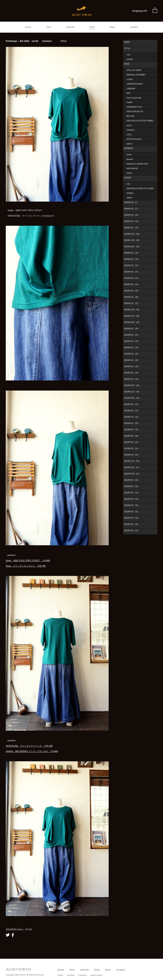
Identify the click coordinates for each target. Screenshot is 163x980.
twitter (8, 935)
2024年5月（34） (132, 354)
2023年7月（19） (132, 417)
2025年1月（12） (132, 303)
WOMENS (129, 148)
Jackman (131, 130)
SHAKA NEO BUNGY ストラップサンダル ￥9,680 (32, 751)
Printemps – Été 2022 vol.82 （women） (36, 41)
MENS (127, 64)
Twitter (60, 975)
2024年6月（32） (132, 347)
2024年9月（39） (132, 329)
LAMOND (131, 89)
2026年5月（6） (131, 202)
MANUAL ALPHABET (136, 75)
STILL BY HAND (134, 70)
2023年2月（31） (132, 448)
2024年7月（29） (132, 341)
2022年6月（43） (132, 499)
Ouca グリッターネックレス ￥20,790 (26, 566)
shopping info (140, 11)
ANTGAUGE (132, 168)
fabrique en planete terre (137, 164)
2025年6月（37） (132, 272)
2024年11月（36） (132, 316)
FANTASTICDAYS (135, 84)
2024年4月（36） (132, 360)
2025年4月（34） (132, 284)
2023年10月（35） (132, 398)
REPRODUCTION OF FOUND (140, 188)
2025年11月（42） (132, 240)
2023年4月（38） (132, 436)
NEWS (127, 42)
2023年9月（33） (132, 404)
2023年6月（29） (132, 423)
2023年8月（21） (132, 411)
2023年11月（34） (132, 392)
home (28, 27)
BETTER (131, 116)
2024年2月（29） (132, 373)
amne (129, 125)
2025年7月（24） (132, 265)
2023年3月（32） (132, 442)
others (129, 144)
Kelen (129, 155)
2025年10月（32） (132, 246)
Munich (130, 159)
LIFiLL (129, 135)
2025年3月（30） (132, 291)
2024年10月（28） (132, 322)
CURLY (130, 79)
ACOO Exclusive (134, 139)
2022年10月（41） (132, 474)
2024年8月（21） (132, 335)
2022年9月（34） (132, 480)
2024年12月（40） (132, 310)
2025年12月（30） (132, 234)
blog (92, 27)
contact (134, 27)
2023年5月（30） (132, 430)
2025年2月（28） (132, 297)
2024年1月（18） (132, 379)
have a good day (134, 98)
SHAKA (130, 193)
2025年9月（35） (132, 253)
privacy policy (96, 975)
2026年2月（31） (132, 221)
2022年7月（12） (132, 493)
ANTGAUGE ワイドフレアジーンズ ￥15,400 (29, 746)
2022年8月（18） (132, 486)
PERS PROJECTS (135, 111)
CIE (128, 184)
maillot (130, 102)
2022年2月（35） (132, 524)
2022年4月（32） (132, 512)
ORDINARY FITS (134, 107)
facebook (13, 935)
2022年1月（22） (132, 530)
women (70, 27)
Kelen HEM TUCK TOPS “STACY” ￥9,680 (28, 561)
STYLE (127, 48)
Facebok (71, 975)
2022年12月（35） (132, 461)
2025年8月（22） (132, 259)
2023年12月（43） (132, 385)
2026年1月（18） (132, 228)
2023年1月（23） (132, 455)
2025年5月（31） (132, 278)
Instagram (82, 975)
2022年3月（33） (132, 518)
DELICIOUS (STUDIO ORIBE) (140, 121)
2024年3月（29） (132, 366)
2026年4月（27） (132, 209)
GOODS (128, 178)
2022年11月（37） (132, 467)
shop (112, 27)
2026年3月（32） (132, 215)
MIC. (129, 93)
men (49, 27)
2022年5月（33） (132, 505)
